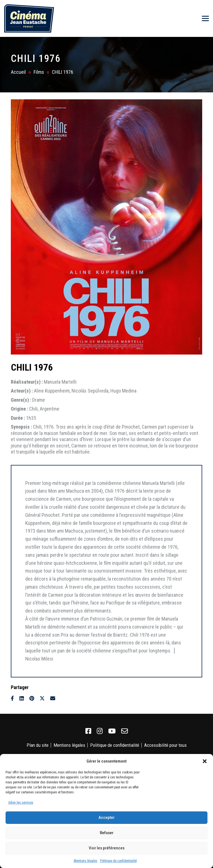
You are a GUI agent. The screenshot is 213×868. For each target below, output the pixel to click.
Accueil (18, 72)
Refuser (107, 833)
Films (39, 72)
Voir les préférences (107, 848)
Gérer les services (21, 803)
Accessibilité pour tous (165, 745)
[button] (205, 761)
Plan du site (38, 745)
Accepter (106, 818)
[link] (88, 731)
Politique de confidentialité (118, 861)
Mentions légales (86, 861)
